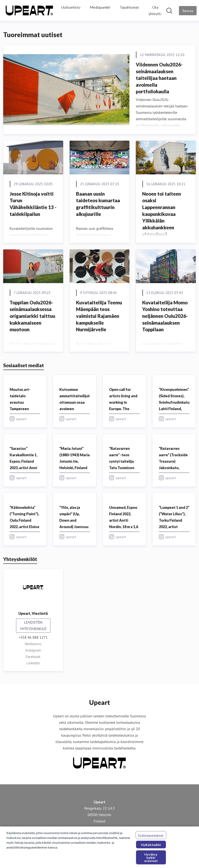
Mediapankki (100, 7)
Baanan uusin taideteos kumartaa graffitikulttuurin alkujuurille (98, 204)
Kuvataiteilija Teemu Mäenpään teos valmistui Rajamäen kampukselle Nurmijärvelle (99, 316)
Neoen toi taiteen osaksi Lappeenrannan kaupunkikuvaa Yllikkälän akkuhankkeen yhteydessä (162, 214)
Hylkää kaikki (151, 847)
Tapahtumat (129, 7)
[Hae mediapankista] (169, 11)
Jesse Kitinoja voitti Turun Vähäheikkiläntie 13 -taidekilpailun (33, 204)
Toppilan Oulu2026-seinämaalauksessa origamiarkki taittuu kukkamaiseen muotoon (32, 316)
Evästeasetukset (151, 837)
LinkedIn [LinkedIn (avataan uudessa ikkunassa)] (33, 663)
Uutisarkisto (71, 7)
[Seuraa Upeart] (188, 11)
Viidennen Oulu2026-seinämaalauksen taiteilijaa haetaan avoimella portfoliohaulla (159, 78)
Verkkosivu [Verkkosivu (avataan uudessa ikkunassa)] (33, 644)
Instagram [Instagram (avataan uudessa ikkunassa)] (33, 650)
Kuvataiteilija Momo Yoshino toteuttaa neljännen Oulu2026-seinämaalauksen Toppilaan (165, 316)
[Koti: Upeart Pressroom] (29, 11)
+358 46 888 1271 (33, 637)
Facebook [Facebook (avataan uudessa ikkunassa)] (33, 657)
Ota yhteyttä (155, 10)
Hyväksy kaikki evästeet (151, 860)
